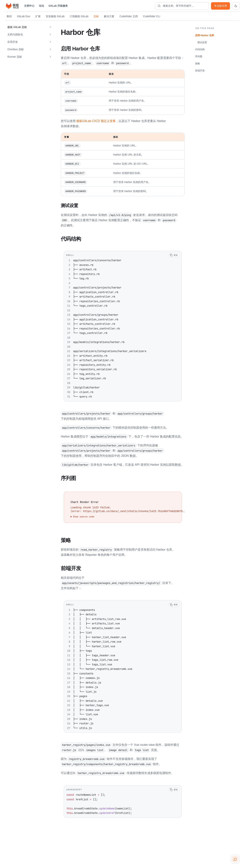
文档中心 (29, 6)
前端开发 (200, 71)
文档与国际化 (15, 34)
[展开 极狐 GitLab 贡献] (50, 27)
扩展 (38, 16)
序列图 (199, 56)
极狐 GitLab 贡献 (17, 27)
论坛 (42, 6)
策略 (197, 63)
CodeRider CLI (152, 16)
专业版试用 (220, 6)
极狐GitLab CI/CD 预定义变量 (96, 121)
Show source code (84, 516)
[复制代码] (174, 255)
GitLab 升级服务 (58, 6)
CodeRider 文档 (129, 16)
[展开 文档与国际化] (50, 34)
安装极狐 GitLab (55, 16)
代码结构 (200, 49)
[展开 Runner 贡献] (50, 57)
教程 (9, 16)
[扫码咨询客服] (235, 859)
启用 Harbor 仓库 (205, 35)
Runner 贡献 (15, 57)
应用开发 (13, 42)
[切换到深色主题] (236, 6)
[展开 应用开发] (50, 42)
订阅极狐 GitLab (79, 16)
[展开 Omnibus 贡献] (50, 49)
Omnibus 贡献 (16, 49)
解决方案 (109, 16)
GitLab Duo (24, 16)
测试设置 (202, 42)
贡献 (96, 16)
